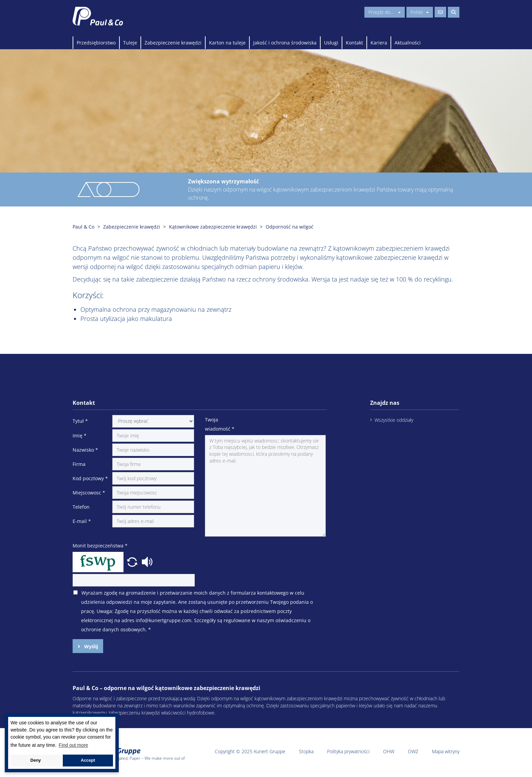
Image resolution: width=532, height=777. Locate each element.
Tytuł (80, 421)
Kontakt (354, 43)
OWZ (413, 751)
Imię (80, 436)
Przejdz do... (385, 12)
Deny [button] (36, 760)
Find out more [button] (73, 745)
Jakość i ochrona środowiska (285, 43)
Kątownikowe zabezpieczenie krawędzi (213, 227)
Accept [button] (88, 760)
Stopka (306, 751)
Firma (79, 464)
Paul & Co (83, 227)
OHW (389, 751)
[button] (133, 561)
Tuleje (130, 43)
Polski (420, 12)
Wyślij (90, 646)
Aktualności (408, 43)
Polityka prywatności (348, 751)
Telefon (81, 507)
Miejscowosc (89, 493)
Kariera (379, 43)
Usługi (331, 43)
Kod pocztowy (90, 478)
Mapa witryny (446, 751)
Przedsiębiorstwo (96, 43)
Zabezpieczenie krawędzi (173, 43)
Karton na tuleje (227, 43)
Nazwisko (85, 450)
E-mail (82, 521)
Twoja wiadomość (220, 424)
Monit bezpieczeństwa (100, 546)
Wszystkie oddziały (394, 420)
